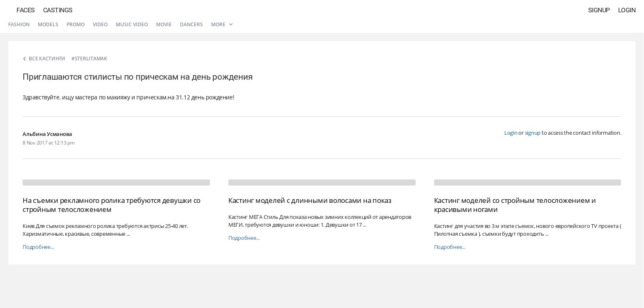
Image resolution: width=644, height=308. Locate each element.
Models (48, 24)
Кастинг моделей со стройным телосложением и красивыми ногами (515, 205)
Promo (76, 24)
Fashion (19, 24)
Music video (132, 24)
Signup (599, 10)
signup (533, 133)
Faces (26, 10)
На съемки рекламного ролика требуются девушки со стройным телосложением (112, 205)
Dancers (191, 24)
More (222, 24)
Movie (164, 24)
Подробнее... (38, 247)
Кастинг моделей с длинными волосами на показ (310, 200)
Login (627, 10)
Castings (58, 10)
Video (100, 24)
